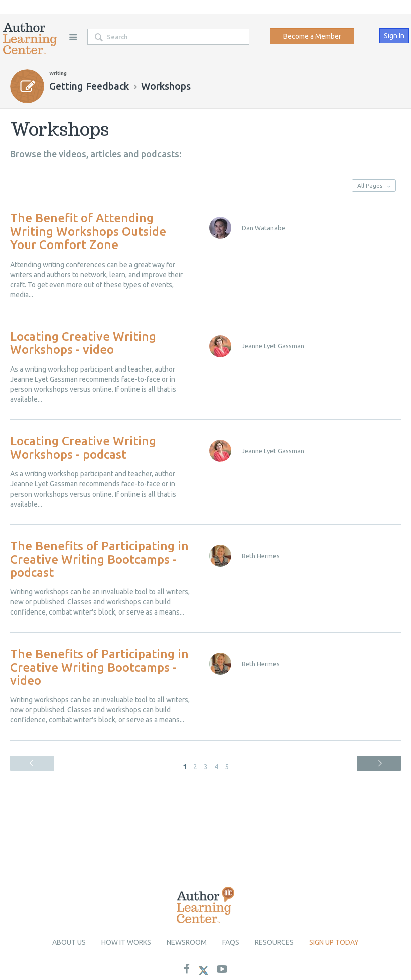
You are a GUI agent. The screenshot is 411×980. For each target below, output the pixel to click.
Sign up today (334, 942)
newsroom (187, 942)
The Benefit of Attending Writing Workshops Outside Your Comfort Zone (88, 231)
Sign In (394, 36)
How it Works (126, 942)
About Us (69, 942)
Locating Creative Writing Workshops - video (83, 343)
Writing (58, 73)
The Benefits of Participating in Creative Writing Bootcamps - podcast (99, 559)
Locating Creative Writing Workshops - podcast (83, 448)
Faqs (231, 942)
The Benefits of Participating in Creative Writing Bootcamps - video (99, 667)
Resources (274, 942)
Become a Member (312, 36)
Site (73, 37)
